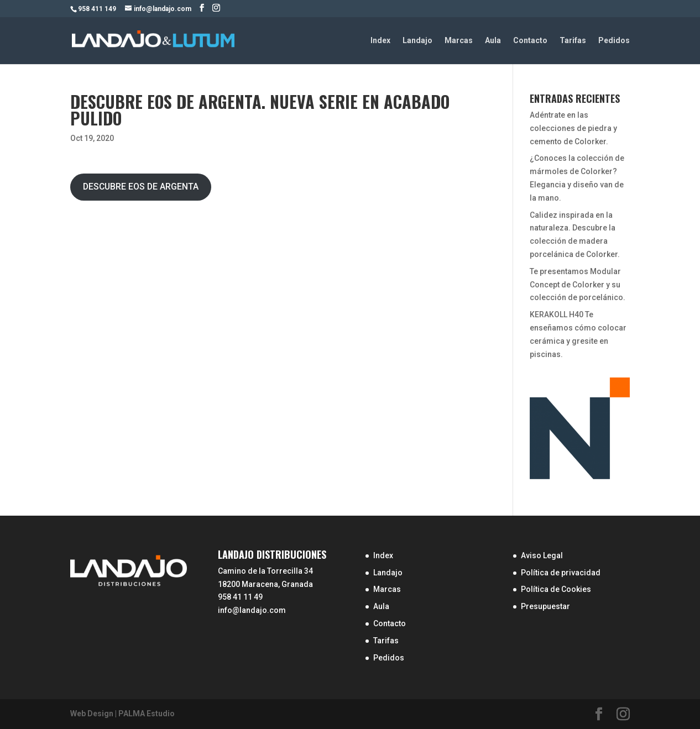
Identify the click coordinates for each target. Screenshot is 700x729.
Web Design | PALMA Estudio (122, 714)
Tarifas (573, 41)
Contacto (530, 41)
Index (380, 41)
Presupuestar (545, 606)
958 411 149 (97, 9)
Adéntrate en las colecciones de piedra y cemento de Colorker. (573, 128)
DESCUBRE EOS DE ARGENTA (141, 187)
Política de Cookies (556, 589)
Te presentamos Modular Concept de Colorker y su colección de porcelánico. (578, 285)
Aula (493, 41)
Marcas (459, 41)
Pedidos (614, 41)
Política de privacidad (561, 573)
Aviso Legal (542, 555)
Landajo (417, 41)
